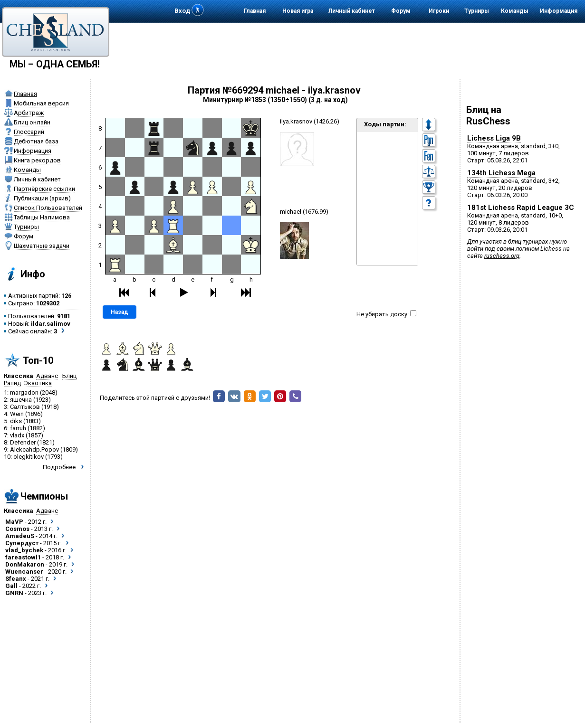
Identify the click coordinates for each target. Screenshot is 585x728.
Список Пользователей (48, 208)
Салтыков (25, 407)
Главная (255, 11)
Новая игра (298, 11)
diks (16, 421)
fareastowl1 (23, 557)
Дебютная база (36, 141)
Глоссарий (29, 132)
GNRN (14, 593)
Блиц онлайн (32, 122)
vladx (17, 435)
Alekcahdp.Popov (34, 449)
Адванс (47, 376)
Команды (515, 11)
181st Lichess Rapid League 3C (521, 208)
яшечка (21, 400)
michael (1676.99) (304, 212)
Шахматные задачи (42, 246)
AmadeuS (20, 536)
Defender (23, 442)
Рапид (12, 383)
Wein (17, 414)
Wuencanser (24, 572)
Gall (11, 586)
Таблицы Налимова (42, 217)
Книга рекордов (37, 160)
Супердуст (22, 543)
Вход (182, 11)
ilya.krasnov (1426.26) (310, 121)
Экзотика (38, 383)
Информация (559, 11)
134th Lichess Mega (501, 173)
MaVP (14, 522)
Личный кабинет (352, 11)
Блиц (69, 376)
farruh (18, 428)
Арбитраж (29, 113)
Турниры (477, 11)
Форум (401, 11)
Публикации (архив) (42, 198)
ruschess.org (502, 256)
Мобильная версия (41, 103)
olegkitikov (29, 457)
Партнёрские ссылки (44, 189)
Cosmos (17, 529)
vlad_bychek (24, 550)
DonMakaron (25, 564)
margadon (24, 392)
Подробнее (59, 467)
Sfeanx (16, 579)
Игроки (439, 11)
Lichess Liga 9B (494, 138)
